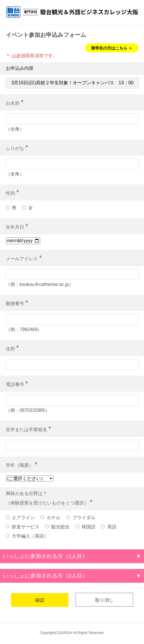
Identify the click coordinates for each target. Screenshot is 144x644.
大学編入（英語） (30, 536)
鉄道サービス (26, 527)
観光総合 (60, 527)
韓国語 (89, 527)
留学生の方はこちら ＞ (112, 48)
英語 (112, 527)
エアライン (23, 518)
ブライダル (84, 518)
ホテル (53, 518)
